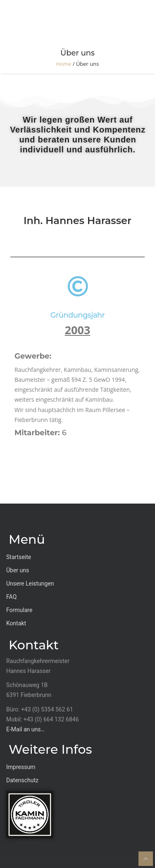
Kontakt (16, 623)
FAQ (11, 597)
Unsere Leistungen (30, 583)
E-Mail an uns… (25, 729)
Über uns (18, 570)
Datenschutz (22, 780)
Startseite (19, 557)
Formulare (19, 610)
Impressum (21, 767)
